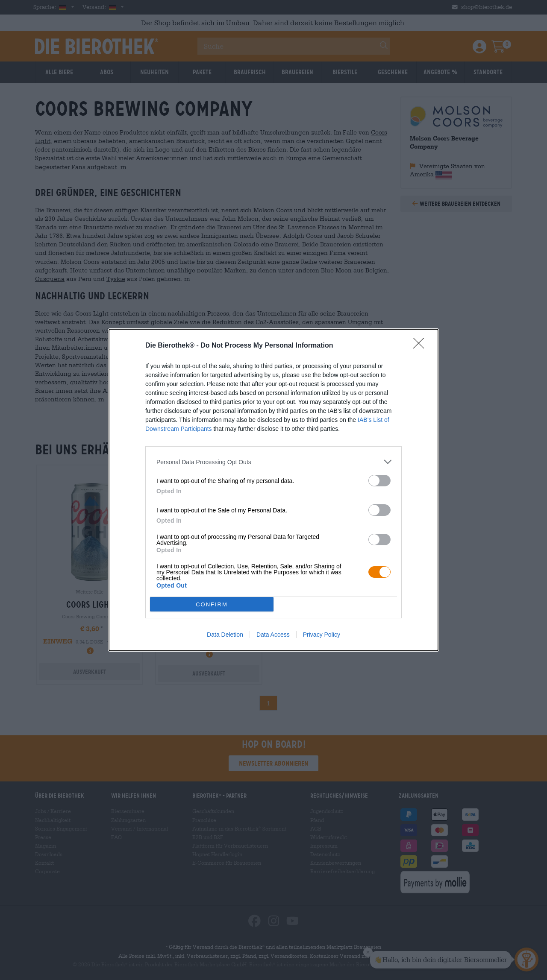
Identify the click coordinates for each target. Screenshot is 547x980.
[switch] (379, 481)
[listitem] (273, 462)
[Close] (421, 346)
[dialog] (273, 490)
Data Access (273, 635)
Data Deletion (225, 635)
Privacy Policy (322, 635)
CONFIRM (212, 604)
